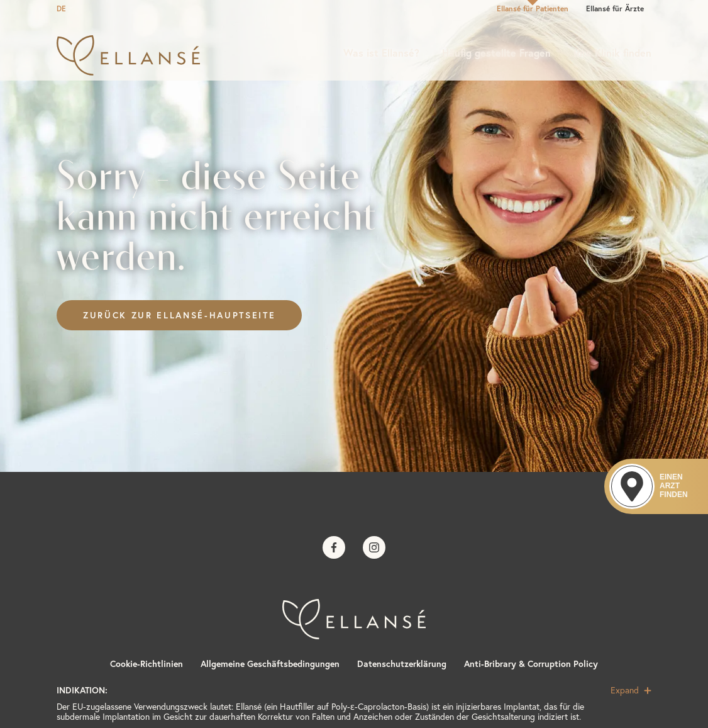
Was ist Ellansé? (381, 53)
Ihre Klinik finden (612, 53)
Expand (631, 690)
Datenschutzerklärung (402, 664)
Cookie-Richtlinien (147, 664)
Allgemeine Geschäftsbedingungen (270, 664)
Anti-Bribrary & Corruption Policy (531, 664)
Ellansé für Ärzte (615, 8)
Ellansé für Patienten (533, 8)
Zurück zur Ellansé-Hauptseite (179, 315)
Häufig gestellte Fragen (496, 53)
